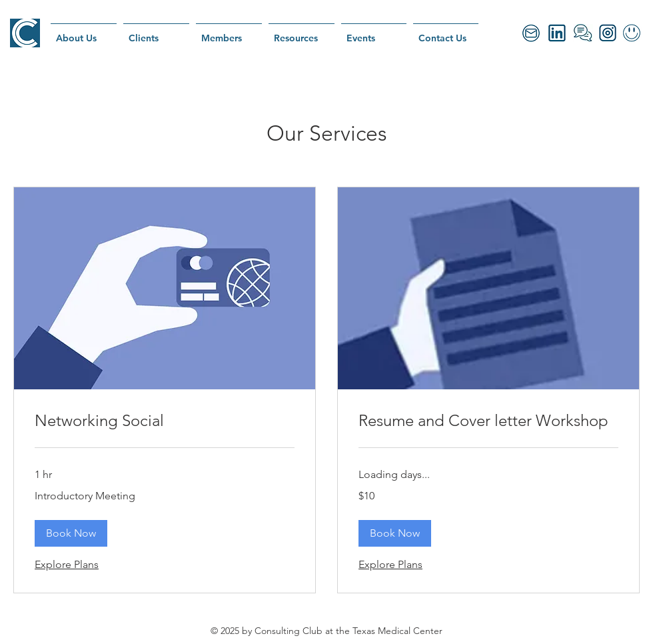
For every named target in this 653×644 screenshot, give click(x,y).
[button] (71, 533)
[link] (165, 421)
